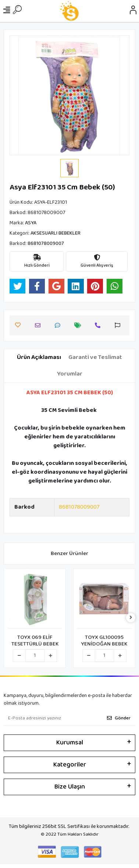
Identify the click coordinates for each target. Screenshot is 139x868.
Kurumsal (70, 743)
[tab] (39, 357)
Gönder (119, 718)
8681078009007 (79, 507)
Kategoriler (70, 765)
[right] (131, 618)
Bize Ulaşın (70, 787)
